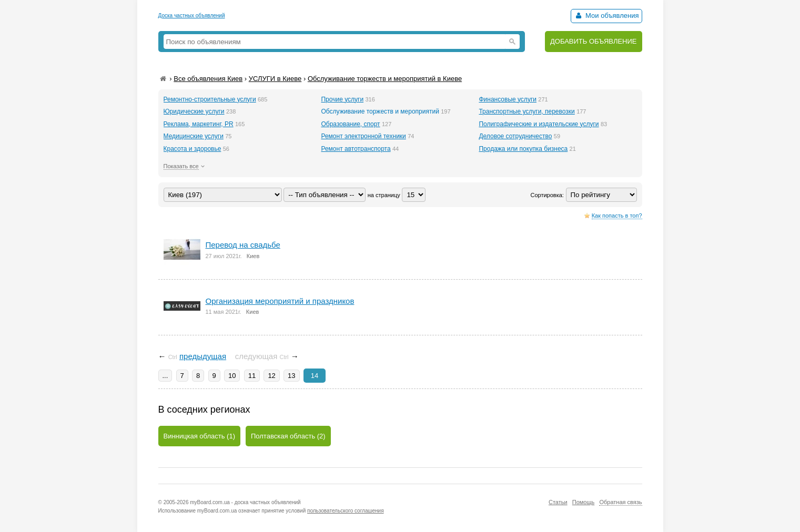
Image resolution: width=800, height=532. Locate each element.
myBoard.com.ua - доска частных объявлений (245, 502)
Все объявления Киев (208, 79)
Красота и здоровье (193, 149)
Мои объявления (606, 16)
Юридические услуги (194, 111)
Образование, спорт (350, 124)
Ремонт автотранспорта (356, 149)
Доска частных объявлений (192, 16)
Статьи (558, 502)
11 (252, 376)
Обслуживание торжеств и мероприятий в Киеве (385, 79)
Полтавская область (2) (288, 436)
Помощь (584, 502)
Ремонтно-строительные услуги (210, 99)
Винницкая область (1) (200, 436)
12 (271, 376)
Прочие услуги (342, 99)
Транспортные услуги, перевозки (526, 111)
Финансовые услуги (508, 99)
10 (232, 376)
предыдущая (203, 356)
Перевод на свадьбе (243, 245)
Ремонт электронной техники (363, 136)
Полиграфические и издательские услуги (539, 124)
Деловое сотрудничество (515, 136)
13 (291, 376)
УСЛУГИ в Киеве (275, 79)
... (165, 376)
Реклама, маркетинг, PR (199, 124)
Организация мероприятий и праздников (280, 301)
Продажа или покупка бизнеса (523, 149)
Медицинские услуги (194, 136)
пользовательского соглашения (346, 511)
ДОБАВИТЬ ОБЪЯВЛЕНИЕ (594, 41)
